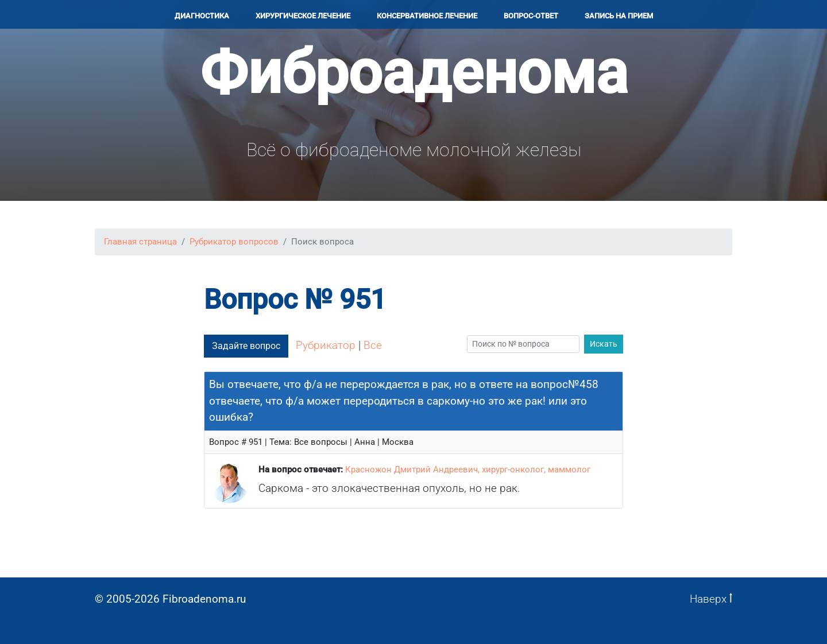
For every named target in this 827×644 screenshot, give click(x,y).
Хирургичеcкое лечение (303, 16)
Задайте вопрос (246, 346)
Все (373, 345)
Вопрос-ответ (531, 16)
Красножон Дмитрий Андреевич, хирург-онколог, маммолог (468, 470)
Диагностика (202, 16)
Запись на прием (619, 16)
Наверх (711, 599)
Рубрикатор (326, 345)
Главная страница (140, 242)
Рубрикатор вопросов (234, 242)
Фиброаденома (414, 73)
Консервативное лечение (427, 16)
